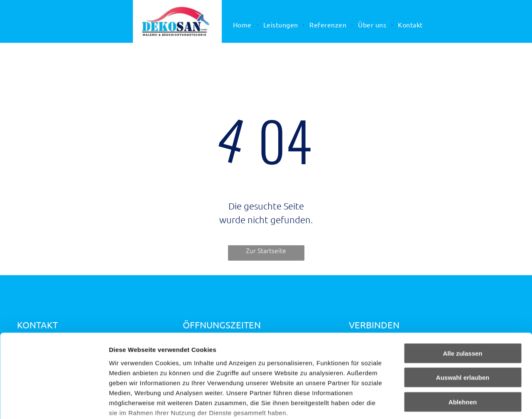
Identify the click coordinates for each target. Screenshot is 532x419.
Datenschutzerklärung (144, 370)
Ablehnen (463, 339)
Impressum (204, 370)
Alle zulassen (462, 291)
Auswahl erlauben (463, 315)
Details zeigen (442, 403)
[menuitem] (243, 25)
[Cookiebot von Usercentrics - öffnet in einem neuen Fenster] (54, 403)
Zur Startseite (266, 250)
